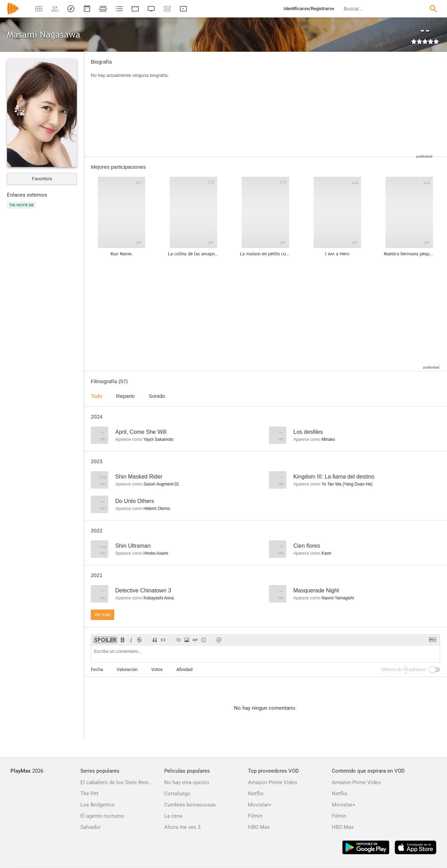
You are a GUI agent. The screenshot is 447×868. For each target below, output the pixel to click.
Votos (157, 669)
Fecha (97, 669)
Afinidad (184, 669)
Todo (97, 396)
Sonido (157, 396)
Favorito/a (42, 179)
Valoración (127, 669)
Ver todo (102, 615)
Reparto (126, 396)
